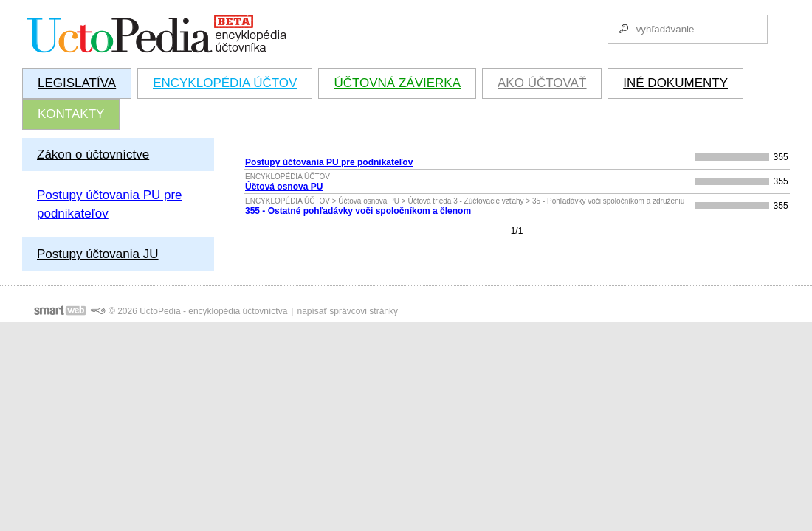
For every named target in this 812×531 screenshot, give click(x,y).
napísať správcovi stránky (347, 311)
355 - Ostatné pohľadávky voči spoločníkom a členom (358, 211)
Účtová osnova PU (284, 187)
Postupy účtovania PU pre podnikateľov (329, 162)
